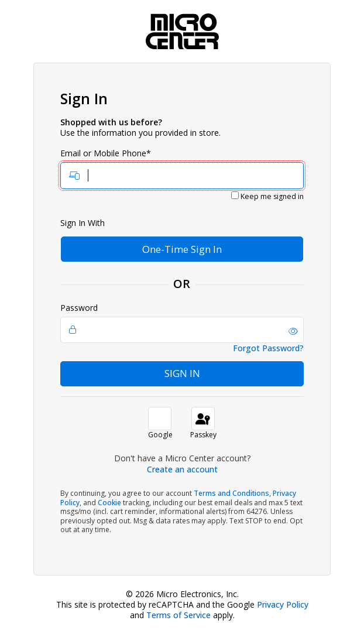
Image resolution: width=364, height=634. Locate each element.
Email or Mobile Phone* (182, 169)
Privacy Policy (283, 604)
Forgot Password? (268, 348)
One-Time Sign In (182, 249)
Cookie (109, 503)
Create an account (182, 469)
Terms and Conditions (231, 493)
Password (182, 323)
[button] (293, 331)
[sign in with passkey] (203, 419)
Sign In (182, 373)
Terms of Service (178, 615)
